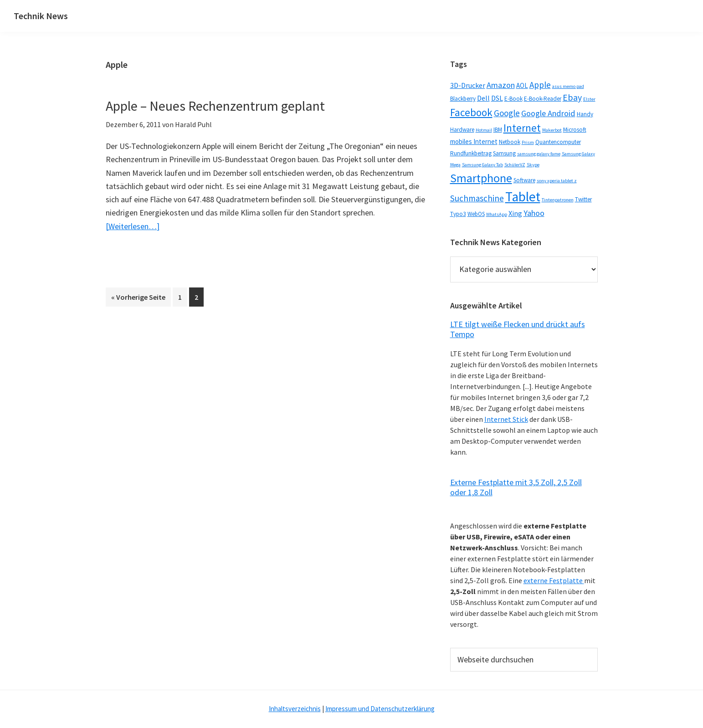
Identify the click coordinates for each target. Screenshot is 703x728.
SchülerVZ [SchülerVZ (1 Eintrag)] (515, 165)
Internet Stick (506, 419)
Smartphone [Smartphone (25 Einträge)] (481, 178)
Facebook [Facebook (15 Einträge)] (471, 112)
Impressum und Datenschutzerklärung (380, 709)
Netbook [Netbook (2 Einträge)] (510, 142)
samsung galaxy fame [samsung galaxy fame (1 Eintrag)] (539, 154)
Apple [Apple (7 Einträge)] (540, 85)
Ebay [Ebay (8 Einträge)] (572, 97)
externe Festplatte (554, 580)
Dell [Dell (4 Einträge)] (483, 98)
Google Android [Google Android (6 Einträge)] (548, 113)
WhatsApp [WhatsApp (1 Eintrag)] (497, 214)
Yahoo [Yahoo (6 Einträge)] (534, 213)
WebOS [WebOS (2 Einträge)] (476, 214)
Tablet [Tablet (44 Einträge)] (523, 197)
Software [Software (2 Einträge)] (524, 180)
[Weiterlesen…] (133, 226)
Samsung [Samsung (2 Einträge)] (504, 153)
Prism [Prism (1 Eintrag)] (528, 142)
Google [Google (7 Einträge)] (507, 113)
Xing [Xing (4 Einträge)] (515, 213)
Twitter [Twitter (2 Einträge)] (583, 199)
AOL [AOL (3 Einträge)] (522, 85)
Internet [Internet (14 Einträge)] (522, 128)
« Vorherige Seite (141, 296)
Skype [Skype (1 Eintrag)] (533, 165)
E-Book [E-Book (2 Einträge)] (513, 99)
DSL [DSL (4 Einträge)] (497, 98)
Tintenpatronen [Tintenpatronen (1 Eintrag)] (558, 200)
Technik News (41, 16)
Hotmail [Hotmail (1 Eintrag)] (484, 130)
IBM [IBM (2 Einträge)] (498, 130)
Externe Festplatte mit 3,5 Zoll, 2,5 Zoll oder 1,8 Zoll (516, 487)
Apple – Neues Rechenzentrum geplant (215, 106)
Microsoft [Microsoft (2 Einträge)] (575, 130)
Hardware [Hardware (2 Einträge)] (462, 130)
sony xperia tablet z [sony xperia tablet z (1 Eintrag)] (557, 181)
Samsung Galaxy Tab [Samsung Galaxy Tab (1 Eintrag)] (482, 165)
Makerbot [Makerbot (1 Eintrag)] (552, 130)
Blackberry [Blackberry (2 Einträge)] (463, 99)
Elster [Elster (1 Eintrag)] (589, 99)
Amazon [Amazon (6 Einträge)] (501, 85)
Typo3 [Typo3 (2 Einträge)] (458, 214)
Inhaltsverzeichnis (295, 709)
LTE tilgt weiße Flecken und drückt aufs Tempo (518, 329)
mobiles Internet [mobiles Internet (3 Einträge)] (474, 141)
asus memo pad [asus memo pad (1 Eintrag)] (568, 86)
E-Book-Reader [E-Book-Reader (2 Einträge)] (543, 99)
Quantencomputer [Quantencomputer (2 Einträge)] (558, 142)
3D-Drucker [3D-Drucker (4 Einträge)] (468, 85)
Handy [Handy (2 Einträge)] (585, 114)
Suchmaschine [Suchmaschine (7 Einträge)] (477, 198)
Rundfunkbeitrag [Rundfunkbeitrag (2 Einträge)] (471, 153)
